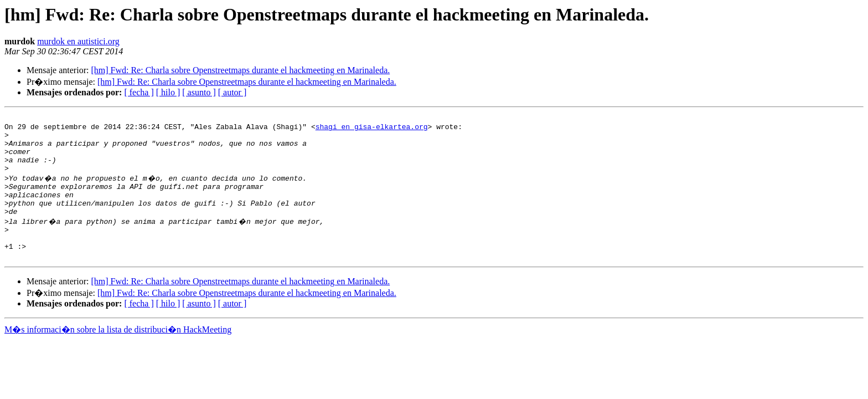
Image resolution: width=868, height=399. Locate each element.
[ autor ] (232, 92)
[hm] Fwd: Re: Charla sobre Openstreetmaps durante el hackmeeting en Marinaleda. (240, 70)
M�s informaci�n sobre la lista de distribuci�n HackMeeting (118, 354)
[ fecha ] (139, 92)
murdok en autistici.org (78, 41)
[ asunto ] (199, 92)
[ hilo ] (168, 92)
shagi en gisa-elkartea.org (372, 130)
